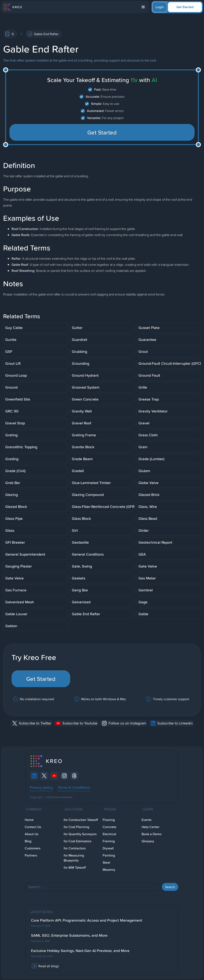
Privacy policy (41, 787)
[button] (143, 7)
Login (160, 7)
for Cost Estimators (77, 841)
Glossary (148, 841)
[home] (12, 7)
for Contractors (75, 848)
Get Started (185, 7)
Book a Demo (152, 834)
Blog (28, 841)
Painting (109, 855)
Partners (31, 855)
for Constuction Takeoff (81, 820)
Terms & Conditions (74, 787)
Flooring (109, 820)
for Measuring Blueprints (74, 858)
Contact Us (33, 827)
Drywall (108, 848)
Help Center (150, 827)
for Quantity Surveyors (80, 834)
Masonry (109, 870)
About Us (32, 834)
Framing (109, 841)
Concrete (109, 827)
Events (147, 820)
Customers (33, 848)
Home (29, 820)
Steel (106, 862)
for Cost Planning (76, 827)
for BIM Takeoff (75, 868)
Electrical (109, 834)
